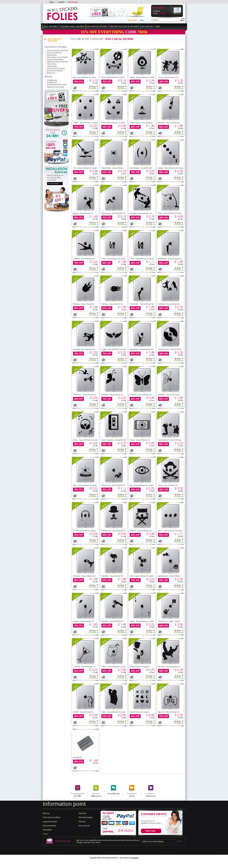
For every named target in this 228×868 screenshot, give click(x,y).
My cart (158, 8)
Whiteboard (52, 82)
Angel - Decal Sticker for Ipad (114, 349)
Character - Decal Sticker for (142, 304)
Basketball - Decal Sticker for (170, 259)
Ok (179, 841)
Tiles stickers (52, 64)
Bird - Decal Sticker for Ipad (84, 77)
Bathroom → (52, 73)
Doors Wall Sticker (54, 53)
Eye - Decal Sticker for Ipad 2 (142, 485)
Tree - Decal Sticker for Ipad (170, 213)
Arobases (135, 858)
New (142, 20)
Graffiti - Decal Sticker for (83, 712)
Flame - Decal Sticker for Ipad (142, 77)
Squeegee (77, 757)
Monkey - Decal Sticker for (169, 123)
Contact (61, 2)
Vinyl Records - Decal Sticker (170, 349)
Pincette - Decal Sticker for (112, 576)
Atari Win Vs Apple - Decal (169, 621)
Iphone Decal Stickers (56, 68)
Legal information (50, 822)
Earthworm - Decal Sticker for (113, 213)
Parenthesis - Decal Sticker (112, 168)
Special (48, 77)
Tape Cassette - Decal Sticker (114, 440)
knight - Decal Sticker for (83, 213)
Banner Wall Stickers (55, 59)
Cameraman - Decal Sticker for (170, 441)
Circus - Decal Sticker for (168, 77)
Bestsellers (133, 20)
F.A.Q (45, 834)
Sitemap (46, 813)
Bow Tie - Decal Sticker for (169, 712)
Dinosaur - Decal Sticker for (84, 576)
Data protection (50, 826)
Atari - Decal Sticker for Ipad (141, 576)
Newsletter (47, 830)
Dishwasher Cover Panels (57, 57)
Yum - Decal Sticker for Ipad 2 (85, 168)
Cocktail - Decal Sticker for (84, 667)
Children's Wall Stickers (72, 26)
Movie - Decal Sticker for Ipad (140, 441)
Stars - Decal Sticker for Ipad (85, 485)
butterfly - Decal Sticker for (112, 395)
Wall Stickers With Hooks (57, 85)
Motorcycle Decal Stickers (124, 26)
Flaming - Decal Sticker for (84, 304)
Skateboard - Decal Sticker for (169, 577)
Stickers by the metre (56, 87)
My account (73, 2)
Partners (82, 822)
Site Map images (86, 817)
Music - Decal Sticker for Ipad (85, 440)
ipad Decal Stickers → (56, 71)
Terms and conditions (52, 817)
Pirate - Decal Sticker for (168, 485)
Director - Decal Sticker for (141, 531)
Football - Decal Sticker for (141, 213)
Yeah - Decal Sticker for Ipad (113, 712)
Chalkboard (52, 80)
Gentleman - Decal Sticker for (114, 531)
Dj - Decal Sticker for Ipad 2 (84, 531)
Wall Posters (52, 55)
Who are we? (84, 826)
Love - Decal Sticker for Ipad (113, 259)
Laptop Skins (52, 66)
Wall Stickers (50, 26)
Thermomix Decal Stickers (57, 50)
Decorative (147, 26)
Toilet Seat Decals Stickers (58, 62)
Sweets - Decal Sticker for (84, 621)
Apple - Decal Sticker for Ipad (85, 123)
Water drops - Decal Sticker (141, 123)
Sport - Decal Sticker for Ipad (170, 531)
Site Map (82, 813)
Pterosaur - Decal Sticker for (85, 395)
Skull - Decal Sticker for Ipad (113, 77)
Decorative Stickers (97, 26)
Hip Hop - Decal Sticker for (169, 667)
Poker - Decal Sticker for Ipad (142, 621)
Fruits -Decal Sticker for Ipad (113, 123)
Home (52, 2)
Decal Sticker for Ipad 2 (140, 667)
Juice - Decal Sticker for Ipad (113, 667)
